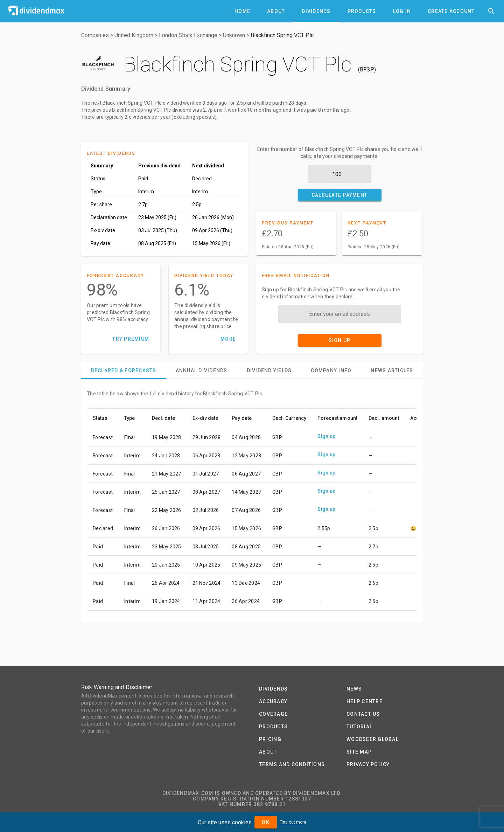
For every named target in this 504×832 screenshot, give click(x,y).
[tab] (242, 11)
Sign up (326, 436)
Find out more (293, 822)
